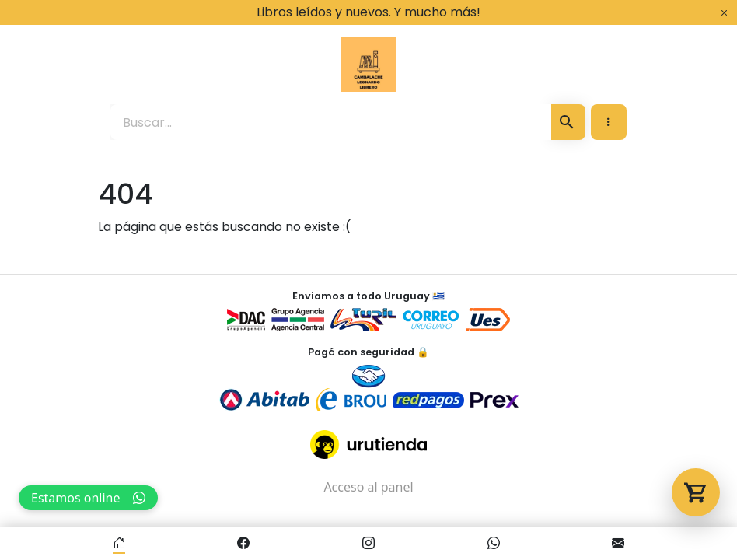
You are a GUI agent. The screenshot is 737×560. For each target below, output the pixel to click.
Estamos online (88, 498)
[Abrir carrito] (696, 492)
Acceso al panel (368, 487)
